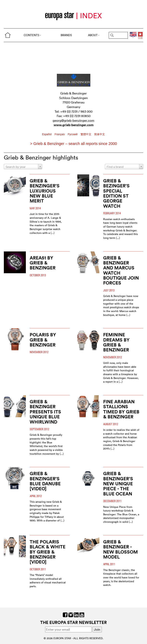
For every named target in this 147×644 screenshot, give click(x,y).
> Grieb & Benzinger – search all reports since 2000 (73, 144)
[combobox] (23, 167)
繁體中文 (86, 134)
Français (60, 134)
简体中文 (100, 134)
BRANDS (66, 35)
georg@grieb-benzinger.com (73, 120)
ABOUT (94, 35)
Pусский (73, 134)
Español (47, 134)
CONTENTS (32, 35)
